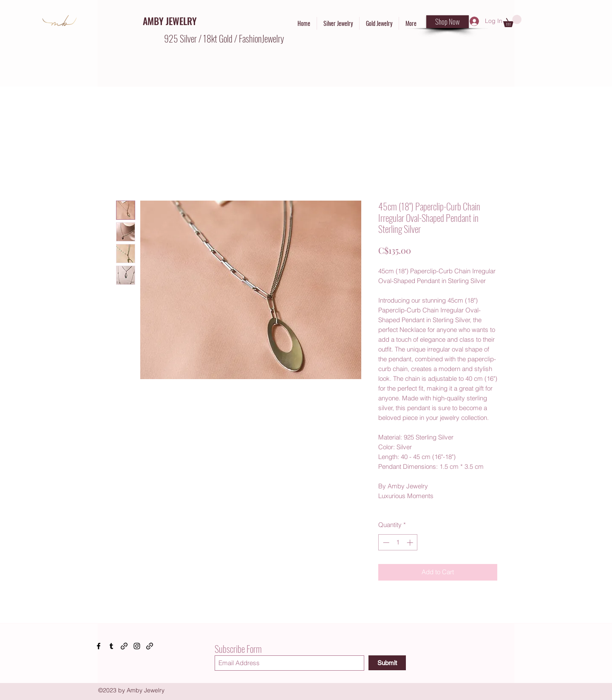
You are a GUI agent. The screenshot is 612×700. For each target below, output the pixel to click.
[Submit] (387, 663)
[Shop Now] (448, 22)
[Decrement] (385, 543)
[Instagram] (137, 646)
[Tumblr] (111, 646)
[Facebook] (99, 646)
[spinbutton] (398, 543)
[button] (512, 21)
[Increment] (411, 543)
